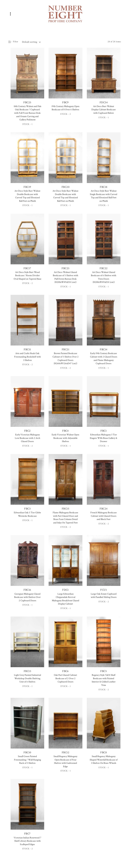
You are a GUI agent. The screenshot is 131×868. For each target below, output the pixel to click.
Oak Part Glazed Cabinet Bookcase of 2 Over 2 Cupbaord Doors (65, 678)
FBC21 (65, 323)
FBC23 (65, 242)
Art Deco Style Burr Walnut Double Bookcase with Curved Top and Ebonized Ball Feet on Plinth (27, 196)
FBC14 (104, 323)
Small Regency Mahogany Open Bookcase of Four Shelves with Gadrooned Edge (65, 761)
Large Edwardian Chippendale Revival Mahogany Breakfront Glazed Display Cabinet (65, 599)
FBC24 (104, 482)
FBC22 (104, 242)
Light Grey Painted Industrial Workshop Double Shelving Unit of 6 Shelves (27, 678)
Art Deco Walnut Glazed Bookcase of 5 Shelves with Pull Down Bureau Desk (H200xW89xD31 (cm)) (65, 277)
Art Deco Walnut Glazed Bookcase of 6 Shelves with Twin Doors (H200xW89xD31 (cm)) (104, 277)
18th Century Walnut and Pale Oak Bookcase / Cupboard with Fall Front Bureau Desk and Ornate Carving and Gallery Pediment (27, 113)
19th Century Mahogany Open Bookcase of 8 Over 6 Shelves (65, 108)
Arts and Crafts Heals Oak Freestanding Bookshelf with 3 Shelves (27, 357)
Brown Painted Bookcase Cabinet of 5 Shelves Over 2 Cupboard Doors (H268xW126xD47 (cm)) (65, 358)
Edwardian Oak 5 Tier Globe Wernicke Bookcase (27, 514)
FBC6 (65, 645)
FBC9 (65, 76)
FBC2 (27, 404)
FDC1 (65, 563)
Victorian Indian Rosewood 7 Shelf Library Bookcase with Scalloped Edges (27, 841)
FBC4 (65, 404)
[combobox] (31, 42)
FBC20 (65, 161)
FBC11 (27, 323)
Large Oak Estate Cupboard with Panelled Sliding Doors (104, 596)
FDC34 (104, 76)
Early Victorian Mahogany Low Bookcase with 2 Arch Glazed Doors (27, 438)
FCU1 (104, 563)
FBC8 (104, 726)
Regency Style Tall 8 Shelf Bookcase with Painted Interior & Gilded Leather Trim (104, 680)
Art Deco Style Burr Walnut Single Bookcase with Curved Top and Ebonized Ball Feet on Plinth (104, 196)
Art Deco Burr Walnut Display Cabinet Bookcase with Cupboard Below (104, 110)
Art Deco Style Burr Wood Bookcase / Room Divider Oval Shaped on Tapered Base (27, 276)
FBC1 (104, 404)
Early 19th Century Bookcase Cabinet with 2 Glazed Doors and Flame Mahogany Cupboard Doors (104, 358)
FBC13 (27, 645)
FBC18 (104, 161)
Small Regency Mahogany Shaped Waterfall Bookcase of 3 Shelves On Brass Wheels (104, 760)
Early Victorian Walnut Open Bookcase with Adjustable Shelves (65, 438)
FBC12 (65, 726)
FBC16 (27, 563)
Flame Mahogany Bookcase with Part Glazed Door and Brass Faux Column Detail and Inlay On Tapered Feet (65, 518)
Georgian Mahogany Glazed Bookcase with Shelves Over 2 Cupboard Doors (27, 597)
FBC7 (27, 807)
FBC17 (27, 242)
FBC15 (65, 482)
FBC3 (27, 482)
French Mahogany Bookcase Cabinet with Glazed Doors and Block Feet (104, 516)
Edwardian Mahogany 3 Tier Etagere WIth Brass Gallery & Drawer (104, 438)
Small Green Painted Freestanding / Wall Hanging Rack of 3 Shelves (27, 760)
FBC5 (104, 645)
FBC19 (27, 161)
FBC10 (27, 726)
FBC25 (27, 76)
